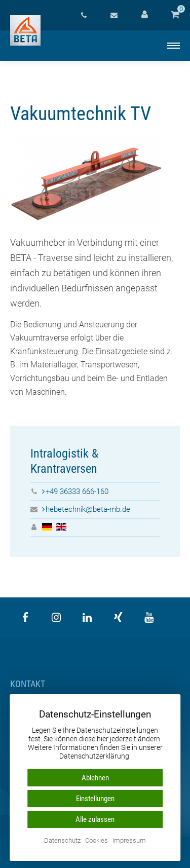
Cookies (97, 841)
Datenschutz (62, 841)
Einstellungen (95, 799)
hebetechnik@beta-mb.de (88, 509)
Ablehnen (95, 778)
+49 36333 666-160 (77, 492)
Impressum (129, 841)
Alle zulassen (95, 819)
